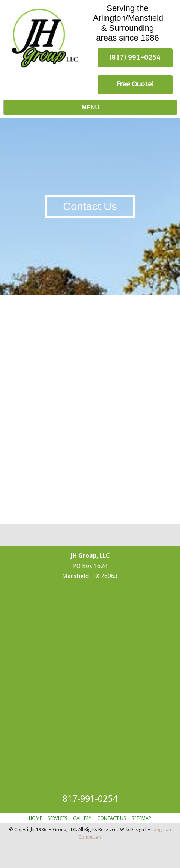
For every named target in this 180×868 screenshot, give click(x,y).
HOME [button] (35, 818)
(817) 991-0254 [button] (135, 58)
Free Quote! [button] (135, 84)
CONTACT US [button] (112, 818)
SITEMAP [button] (141, 818)
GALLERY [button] (82, 818)
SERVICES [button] (58, 818)
